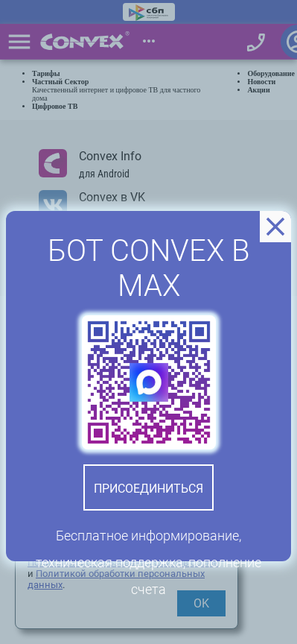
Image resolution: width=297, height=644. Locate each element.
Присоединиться (148, 489)
